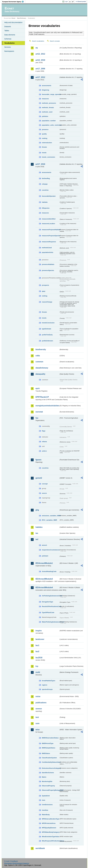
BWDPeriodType (48, 743)
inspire (38, 631)
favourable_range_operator (51, 94)
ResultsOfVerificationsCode (51, 606)
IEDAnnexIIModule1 (44, 563)
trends (44, 153)
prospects (45, 285)
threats (44, 147)
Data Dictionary (22, 18)
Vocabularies (9, 43)
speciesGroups (47, 689)
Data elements (10, 35)
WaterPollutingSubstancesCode (51, 622)
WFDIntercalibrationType (51, 819)
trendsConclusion (48, 323)
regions (44, 685)
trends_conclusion (48, 157)
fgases (38, 460)
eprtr (38, 388)
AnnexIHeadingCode (49, 571)
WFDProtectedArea (49, 823)
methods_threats (48, 107)
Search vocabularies (38, 41)
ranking (44, 138)
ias (37, 533)
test (37, 717)
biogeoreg (45, 90)
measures (45, 99)
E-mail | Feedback (11, 861)
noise (38, 696)
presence (45, 129)
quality (44, 134)
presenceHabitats (48, 264)
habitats (45, 202)
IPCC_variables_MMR (49, 520)
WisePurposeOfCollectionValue (51, 841)
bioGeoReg (46, 178)
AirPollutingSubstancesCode (51, 596)
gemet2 (39, 478)
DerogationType (47, 602)
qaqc (44, 291)
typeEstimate (46, 329)
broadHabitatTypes (48, 681)
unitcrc (44, 451)
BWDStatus (46, 753)
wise (37, 730)
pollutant (45, 556)
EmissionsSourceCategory (51, 768)
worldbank (40, 848)
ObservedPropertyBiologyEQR (51, 790)
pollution (45, 116)
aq (37, 48)
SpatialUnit (46, 796)
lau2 (37, 651)
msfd (38, 672)
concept (45, 484)
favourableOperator (49, 196)
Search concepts (55, 41)
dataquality (40, 374)
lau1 (37, 645)
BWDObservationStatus (50, 738)
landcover (40, 639)
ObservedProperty (48, 786)
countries (45, 190)
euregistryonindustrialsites (47, 406)
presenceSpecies (48, 270)
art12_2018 (40, 60)
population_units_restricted (51, 125)
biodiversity (41, 349)
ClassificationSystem (49, 758)
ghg (37, 510)
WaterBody (46, 815)
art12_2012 (40, 54)
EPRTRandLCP (42, 397)
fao (37, 418)
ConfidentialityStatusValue (51, 762)
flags (44, 431)
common (39, 362)
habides (39, 527)
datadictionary (42, 368)
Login (66, 2)
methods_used (47, 112)
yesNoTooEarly (47, 335)
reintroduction (47, 143)
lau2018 (39, 658)
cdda (38, 356)
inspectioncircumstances (51, 550)
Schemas (8, 39)
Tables (7, 31)
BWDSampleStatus (48, 748)
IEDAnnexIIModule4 (44, 587)
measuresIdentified (49, 219)
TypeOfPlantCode (48, 612)
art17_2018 (40, 164)
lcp (37, 666)
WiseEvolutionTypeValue (51, 837)
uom (37, 723)
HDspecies (46, 208)
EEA (14, 2)
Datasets (8, 27)
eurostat (39, 412)
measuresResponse (49, 242)
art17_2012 (40, 77)
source (44, 493)
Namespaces (9, 51)
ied (37, 539)
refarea (44, 442)
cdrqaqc (45, 184)
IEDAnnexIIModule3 (44, 579)
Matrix (44, 777)
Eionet (14, 18)
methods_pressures (49, 103)
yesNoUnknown (47, 341)
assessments (46, 86)
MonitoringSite (47, 781)
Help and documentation (13, 22)
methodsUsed (47, 248)
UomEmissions (47, 805)
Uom (43, 800)
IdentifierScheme (48, 773)
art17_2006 (40, 69)
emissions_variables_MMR (51, 516)
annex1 (44, 545)
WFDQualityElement (49, 828)
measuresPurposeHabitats (51, 230)
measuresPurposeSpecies (51, 236)
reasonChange (47, 302)
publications (41, 703)
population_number (49, 121)
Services (7, 47)
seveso (39, 709)
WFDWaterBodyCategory (51, 832)
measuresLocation (48, 224)
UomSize (45, 810)
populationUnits (47, 252)
